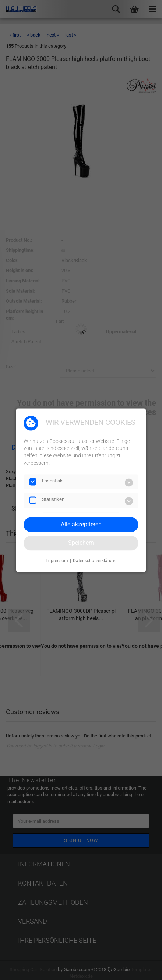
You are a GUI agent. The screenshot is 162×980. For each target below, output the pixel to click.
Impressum (57, 561)
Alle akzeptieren (81, 524)
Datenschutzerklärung (95, 561)
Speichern (81, 543)
